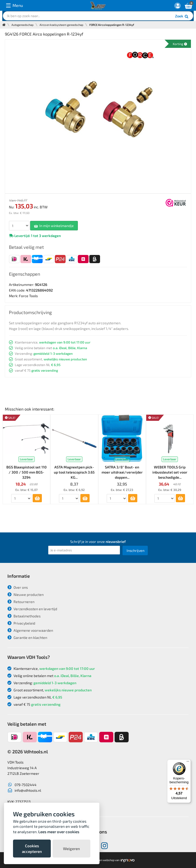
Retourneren (21, 602)
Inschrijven (136, 550)
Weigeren (71, 849)
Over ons (18, 587)
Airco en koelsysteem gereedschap (61, 25)
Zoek (182, 17)
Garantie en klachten (27, 637)
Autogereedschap (22, 25)
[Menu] (188, 763)
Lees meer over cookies (59, 832)
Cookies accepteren (32, 849)
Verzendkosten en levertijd (32, 609)
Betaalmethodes (24, 616)
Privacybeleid (21, 623)
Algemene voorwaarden (30, 630)
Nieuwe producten (26, 594)
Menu (15, 6)
